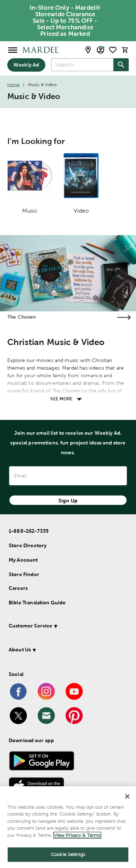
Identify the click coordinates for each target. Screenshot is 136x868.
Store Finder (24, 574)
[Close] (127, 796)
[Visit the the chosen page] (124, 317)
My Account (23, 560)
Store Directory (28, 545)
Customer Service (30, 626)
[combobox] (82, 65)
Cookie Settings (68, 854)
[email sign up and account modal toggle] (100, 50)
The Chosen (22, 317)
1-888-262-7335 (29, 531)
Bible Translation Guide (37, 603)
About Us (20, 650)
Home (14, 85)
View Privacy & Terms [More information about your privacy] (77, 835)
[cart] (125, 50)
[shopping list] (113, 50)
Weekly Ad (26, 65)
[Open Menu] (13, 50)
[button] (67, 627)
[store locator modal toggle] (88, 50)
